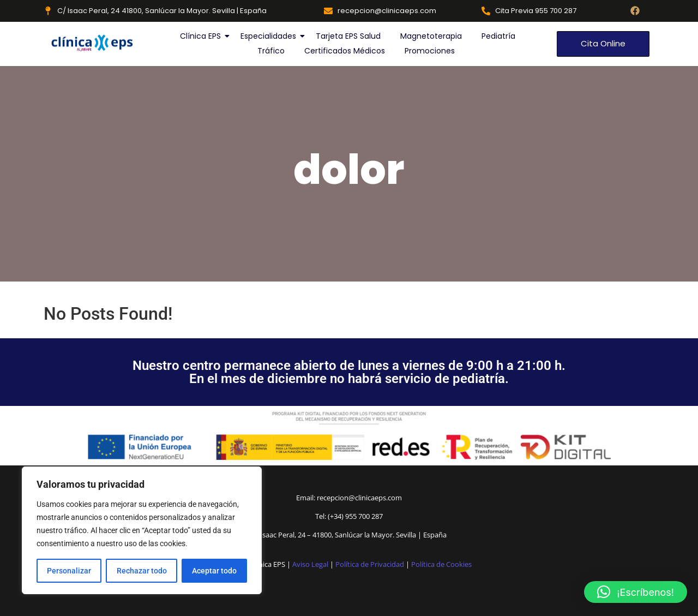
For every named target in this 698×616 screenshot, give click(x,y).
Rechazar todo (141, 571)
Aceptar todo (214, 571)
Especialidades (269, 36)
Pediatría (498, 36)
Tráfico (271, 51)
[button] (636, 592)
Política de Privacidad (370, 564)
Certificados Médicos (345, 51)
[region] (142, 530)
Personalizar (69, 571)
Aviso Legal (310, 564)
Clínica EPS (201, 36)
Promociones (430, 51)
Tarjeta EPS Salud (348, 36)
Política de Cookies (441, 564)
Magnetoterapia (431, 36)
